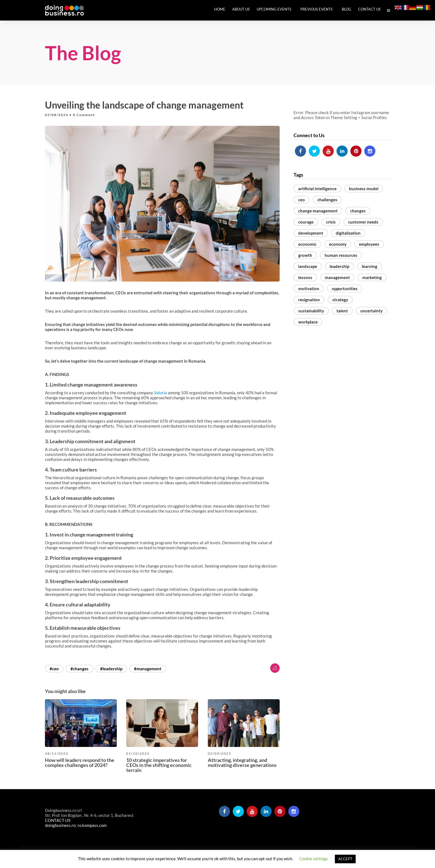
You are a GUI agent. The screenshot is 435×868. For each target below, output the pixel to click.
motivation (309, 289)
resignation (309, 300)
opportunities (345, 289)
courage (306, 222)
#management (148, 669)
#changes (79, 669)
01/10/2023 (138, 753)
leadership (339, 266)
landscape (308, 266)
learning (370, 266)
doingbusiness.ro (60, 825)
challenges (327, 200)
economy (338, 244)
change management (318, 211)
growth (305, 255)
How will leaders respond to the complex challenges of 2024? (80, 762)
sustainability (311, 311)
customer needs (363, 222)
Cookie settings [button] (314, 859)
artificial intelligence (317, 189)
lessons (305, 277)
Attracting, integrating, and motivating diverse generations (242, 762)
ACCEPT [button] (345, 859)
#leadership (111, 669)
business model (364, 189)
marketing (372, 277)
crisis (331, 222)
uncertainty (371, 311)
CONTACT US (58, 820)
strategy (340, 300)
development (311, 233)
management (337, 277)
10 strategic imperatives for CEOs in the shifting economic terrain (159, 765)
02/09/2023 (219, 753)
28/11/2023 (57, 753)
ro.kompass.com (92, 825)
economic (307, 244)
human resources (341, 255)
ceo (302, 200)
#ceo (54, 669)
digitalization (348, 233)
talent (342, 311)
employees (369, 244)
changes (358, 211)
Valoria (160, 393)
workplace (308, 322)
